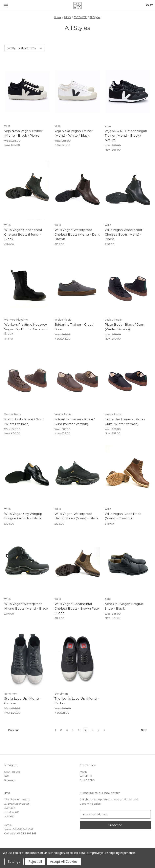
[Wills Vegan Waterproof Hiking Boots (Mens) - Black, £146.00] (27, 565)
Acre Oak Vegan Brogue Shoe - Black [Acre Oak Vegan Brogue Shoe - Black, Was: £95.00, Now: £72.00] (124, 606)
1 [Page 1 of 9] (56, 730)
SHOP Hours (12, 772)
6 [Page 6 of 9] (86, 730)
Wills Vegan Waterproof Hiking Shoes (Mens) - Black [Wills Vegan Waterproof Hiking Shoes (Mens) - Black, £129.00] (76, 516)
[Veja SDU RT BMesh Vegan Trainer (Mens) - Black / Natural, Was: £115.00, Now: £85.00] (128, 92)
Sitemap (10, 780)
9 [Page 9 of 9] (104, 730)
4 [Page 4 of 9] (73, 730)
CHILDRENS (87, 780)
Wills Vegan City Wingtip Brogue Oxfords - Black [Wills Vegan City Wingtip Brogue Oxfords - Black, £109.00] (23, 516)
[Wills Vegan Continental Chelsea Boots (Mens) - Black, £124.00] (27, 191)
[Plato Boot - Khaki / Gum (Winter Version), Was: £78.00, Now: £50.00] (27, 380)
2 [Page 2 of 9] (61, 730)
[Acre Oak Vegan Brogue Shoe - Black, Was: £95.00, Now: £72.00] (128, 565)
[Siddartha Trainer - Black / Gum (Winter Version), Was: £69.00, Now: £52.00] (128, 380)
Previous (12, 730)
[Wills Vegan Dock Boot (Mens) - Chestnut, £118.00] (128, 474)
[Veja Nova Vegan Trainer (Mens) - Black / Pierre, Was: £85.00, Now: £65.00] (27, 92)
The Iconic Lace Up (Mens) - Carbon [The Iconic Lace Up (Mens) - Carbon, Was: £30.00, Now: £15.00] (77, 701)
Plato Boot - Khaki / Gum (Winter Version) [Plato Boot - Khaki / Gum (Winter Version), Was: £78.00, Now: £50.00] (24, 422)
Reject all (35, 862)
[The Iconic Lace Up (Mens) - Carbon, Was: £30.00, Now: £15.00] (77, 659)
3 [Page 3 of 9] (67, 730)
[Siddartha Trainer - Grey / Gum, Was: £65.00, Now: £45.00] (77, 285)
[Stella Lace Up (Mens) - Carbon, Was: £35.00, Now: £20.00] (27, 659)
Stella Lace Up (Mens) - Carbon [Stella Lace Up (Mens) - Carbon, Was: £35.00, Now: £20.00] (23, 701)
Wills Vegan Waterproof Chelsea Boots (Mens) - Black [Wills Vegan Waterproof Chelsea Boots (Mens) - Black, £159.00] (124, 234)
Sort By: (11, 48)
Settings (14, 862)
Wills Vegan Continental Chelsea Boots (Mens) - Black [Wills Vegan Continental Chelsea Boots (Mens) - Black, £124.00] (23, 234)
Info (7, 776)
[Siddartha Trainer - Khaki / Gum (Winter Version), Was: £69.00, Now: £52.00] (77, 380)
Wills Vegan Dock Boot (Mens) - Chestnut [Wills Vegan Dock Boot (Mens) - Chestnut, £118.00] (123, 516)
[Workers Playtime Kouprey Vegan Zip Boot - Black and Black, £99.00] (27, 285)
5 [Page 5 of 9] (79, 730)
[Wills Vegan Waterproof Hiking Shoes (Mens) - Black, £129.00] (77, 474)
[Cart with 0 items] (149, 5)
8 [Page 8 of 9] (98, 730)
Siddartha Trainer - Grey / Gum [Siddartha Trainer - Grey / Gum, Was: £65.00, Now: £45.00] (74, 327)
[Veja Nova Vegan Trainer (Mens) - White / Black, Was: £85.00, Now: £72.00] (77, 92)
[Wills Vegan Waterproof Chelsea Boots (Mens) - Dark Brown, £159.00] (77, 191)
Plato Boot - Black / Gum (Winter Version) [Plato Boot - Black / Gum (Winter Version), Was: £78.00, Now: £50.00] (124, 327)
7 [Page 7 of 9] (92, 730)
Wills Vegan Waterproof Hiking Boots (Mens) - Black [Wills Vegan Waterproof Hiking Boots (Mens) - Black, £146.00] (26, 606)
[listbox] (31, 48)
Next (146, 730)
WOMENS (86, 776)
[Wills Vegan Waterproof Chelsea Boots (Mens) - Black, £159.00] (128, 191)
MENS (84, 772)
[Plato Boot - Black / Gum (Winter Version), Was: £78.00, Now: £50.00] (128, 285)
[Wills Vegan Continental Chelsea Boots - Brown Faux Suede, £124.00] (77, 565)
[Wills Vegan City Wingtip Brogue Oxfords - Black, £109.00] (27, 474)
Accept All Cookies (64, 862)
